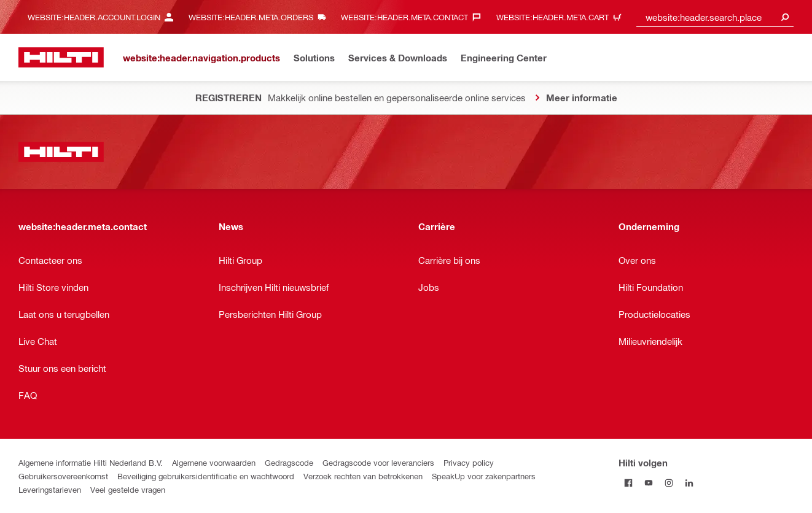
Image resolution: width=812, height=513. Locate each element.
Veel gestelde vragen (128, 489)
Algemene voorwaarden (214, 462)
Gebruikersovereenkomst (63, 476)
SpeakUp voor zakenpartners (484, 476)
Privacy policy (469, 462)
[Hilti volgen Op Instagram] (669, 483)
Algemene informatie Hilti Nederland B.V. (91, 462)
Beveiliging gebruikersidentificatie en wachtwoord (206, 476)
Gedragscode (289, 462)
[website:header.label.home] (61, 57)
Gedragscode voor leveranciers (378, 462)
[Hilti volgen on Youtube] (649, 483)
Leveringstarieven (50, 489)
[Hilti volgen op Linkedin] (689, 483)
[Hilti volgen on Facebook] (629, 483)
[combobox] (715, 17)
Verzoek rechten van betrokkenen (363, 476)
